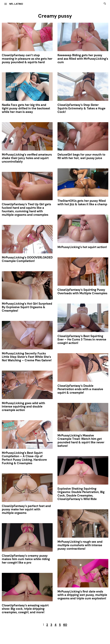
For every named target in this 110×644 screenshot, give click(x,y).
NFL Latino (16, 4)
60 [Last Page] (65, 625)
